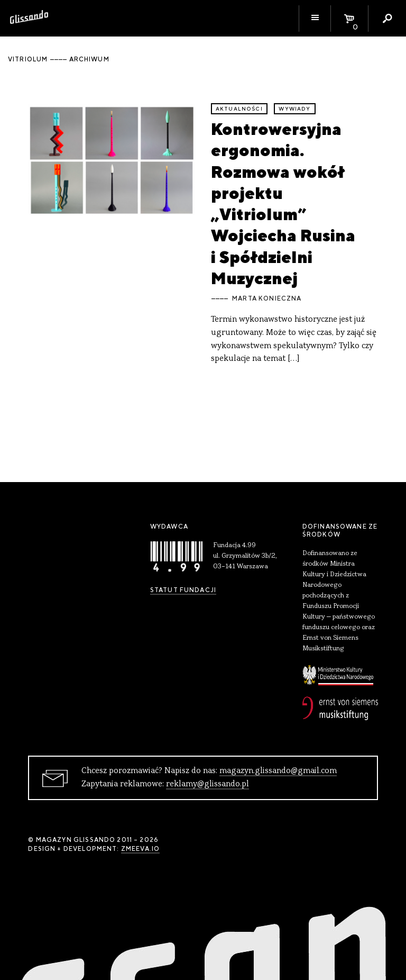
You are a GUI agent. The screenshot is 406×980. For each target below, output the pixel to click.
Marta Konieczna (267, 298)
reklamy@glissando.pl (207, 784)
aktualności (239, 109)
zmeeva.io (140, 849)
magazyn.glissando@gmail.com (278, 771)
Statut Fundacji (183, 590)
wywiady (294, 109)
